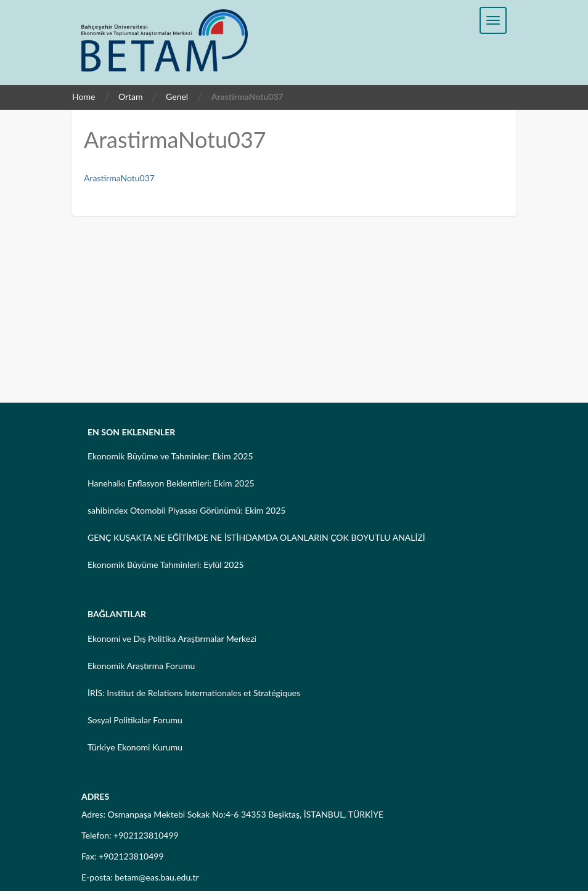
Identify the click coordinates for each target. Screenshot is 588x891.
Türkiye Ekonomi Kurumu (135, 747)
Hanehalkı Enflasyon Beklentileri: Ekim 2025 (171, 483)
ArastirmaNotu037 (119, 178)
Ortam (131, 96)
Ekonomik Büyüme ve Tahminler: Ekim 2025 (170, 456)
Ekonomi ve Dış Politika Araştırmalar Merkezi (172, 638)
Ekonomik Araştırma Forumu (141, 666)
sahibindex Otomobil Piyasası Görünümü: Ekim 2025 (186, 510)
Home (84, 96)
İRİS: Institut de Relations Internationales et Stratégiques (194, 693)
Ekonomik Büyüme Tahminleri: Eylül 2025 (166, 565)
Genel (177, 96)
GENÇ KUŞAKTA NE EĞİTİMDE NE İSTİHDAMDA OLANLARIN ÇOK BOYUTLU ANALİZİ (256, 537)
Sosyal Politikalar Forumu (135, 720)
